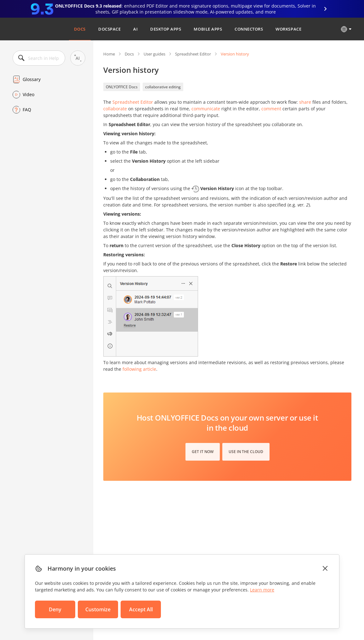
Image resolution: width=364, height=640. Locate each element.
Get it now (203, 452)
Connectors (249, 29)
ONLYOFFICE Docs (122, 87)
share (305, 102)
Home (109, 54)
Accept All (141, 609)
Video (28, 94)
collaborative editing (163, 87)
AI (135, 29)
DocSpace (109, 29)
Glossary (32, 79)
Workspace (288, 29)
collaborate (115, 109)
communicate (206, 109)
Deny (55, 609)
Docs (80, 29)
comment (271, 109)
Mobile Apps (208, 29)
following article (139, 369)
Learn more (262, 590)
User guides (154, 54)
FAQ (27, 110)
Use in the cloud (246, 452)
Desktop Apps (166, 29)
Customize (98, 609)
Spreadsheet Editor (193, 54)
